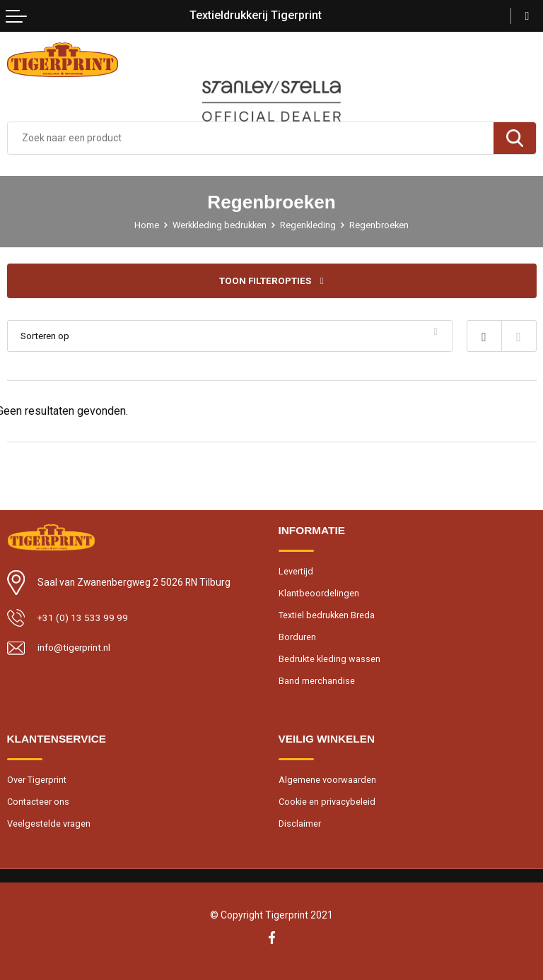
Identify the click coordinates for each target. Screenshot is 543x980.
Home (145, 225)
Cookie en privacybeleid (328, 804)
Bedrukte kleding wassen (330, 660)
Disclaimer (300, 826)
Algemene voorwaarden (327, 781)
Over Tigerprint (37, 781)
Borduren (297, 638)
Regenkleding (310, 225)
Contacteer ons (39, 804)
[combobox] (251, 138)
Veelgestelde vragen (49, 826)
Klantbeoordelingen (319, 593)
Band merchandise (317, 683)
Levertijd (296, 571)
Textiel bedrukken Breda (327, 616)
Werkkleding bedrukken (219, 225)
